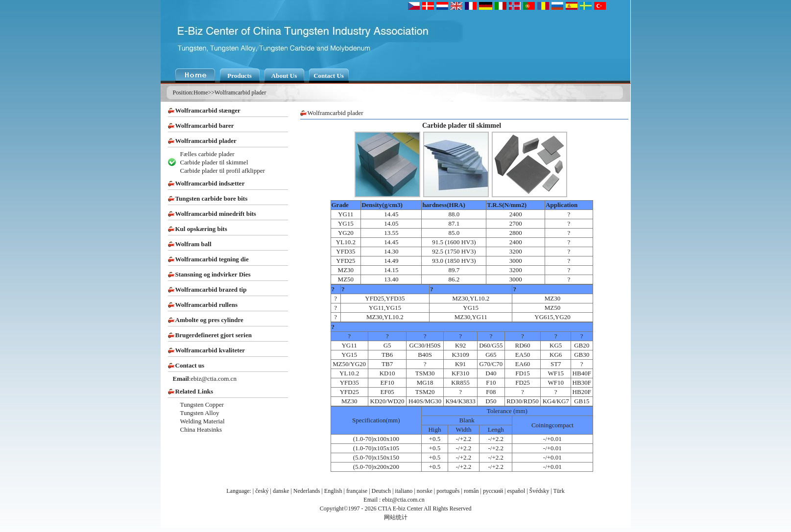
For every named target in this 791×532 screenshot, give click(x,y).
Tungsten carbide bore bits (212, 198)
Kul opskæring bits (201, 229)
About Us (284, 76)
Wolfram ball (193, 244)
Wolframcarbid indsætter (210, 183)
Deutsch (381, 491)
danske (281, 491)
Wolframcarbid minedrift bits (216, 214)
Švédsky (539, 491)
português (448, 491)
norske (425, 491)
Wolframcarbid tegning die (212, 259)
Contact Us (329, 76)
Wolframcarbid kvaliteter (210, 350)
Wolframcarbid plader (240, 93)
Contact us (190, 365)
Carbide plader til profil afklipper (223, 171)
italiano (404, 491)
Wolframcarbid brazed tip (211, 289)
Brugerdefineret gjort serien (214, 335)
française (357, 491)
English (333, 491)
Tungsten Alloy (200, 413)
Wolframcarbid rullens (206, 305)
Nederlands (307, 491)
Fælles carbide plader (207, 154)
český (262, 491)
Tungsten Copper (202, 405)
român (471, 491)
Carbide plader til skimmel (214, 162)
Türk (559, 491)
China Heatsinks (201, 429)
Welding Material (203, 421)
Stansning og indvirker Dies (213, 274)
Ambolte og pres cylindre (209, 320)
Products (240, 76)
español (516, 491)
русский (493, 491)
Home (201, 93)
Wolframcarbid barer (205, 126)
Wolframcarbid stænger (208, 110)
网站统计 (396, 517)
